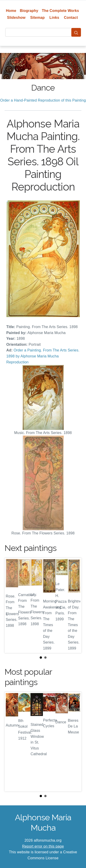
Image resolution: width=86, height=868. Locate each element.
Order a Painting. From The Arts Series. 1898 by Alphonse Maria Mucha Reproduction (43, 356)
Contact (71, 18)
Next (74, 605)
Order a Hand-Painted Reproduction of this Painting (43, 100)
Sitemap (37, 18)
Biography (29, 11)
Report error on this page (43, 846)
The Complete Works (61, 11)
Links (54, 18)
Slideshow (16, 18)
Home (11, 11)
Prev (12, 605)
